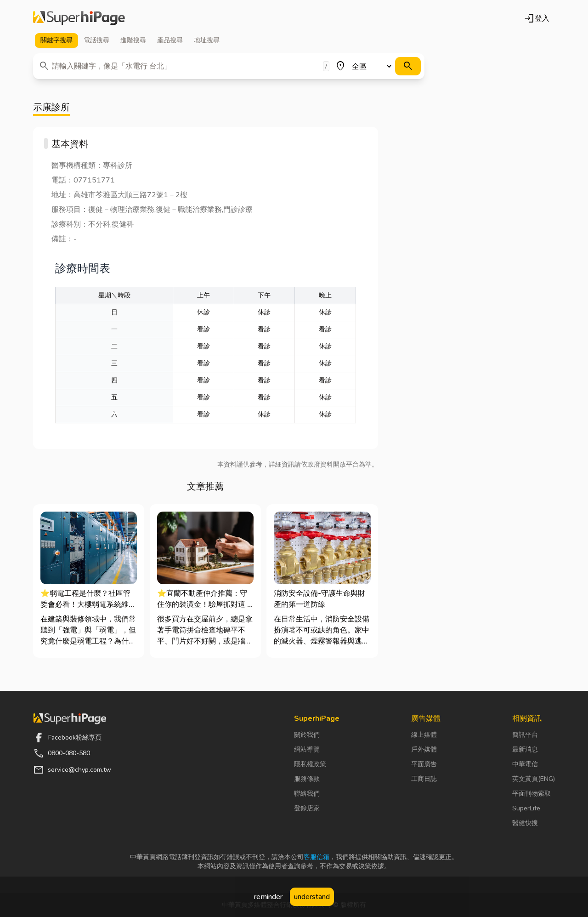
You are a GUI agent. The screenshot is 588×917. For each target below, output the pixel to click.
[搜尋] (408, 66)
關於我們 (307, 735)
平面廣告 (424, 764)
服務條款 (307, 779)
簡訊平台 (525, 735)
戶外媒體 (424, 749)
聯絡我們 (307, 794)
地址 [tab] (207, 40)
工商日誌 (424, 779)
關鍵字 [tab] (57, 40)
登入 (537, 18)
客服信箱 (317, 857)
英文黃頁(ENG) (534, 779)
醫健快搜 (525, 823)
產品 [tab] (170, 40)
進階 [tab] (133, 40)
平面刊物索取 (531, 794)
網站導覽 (307, 749)
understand (312, 897)
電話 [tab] (96, 40)
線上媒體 (424, 735)
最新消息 (525, 749)
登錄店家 (307, 808)
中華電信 (525, 764)
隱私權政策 (310, 764)
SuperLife (526, 808)
